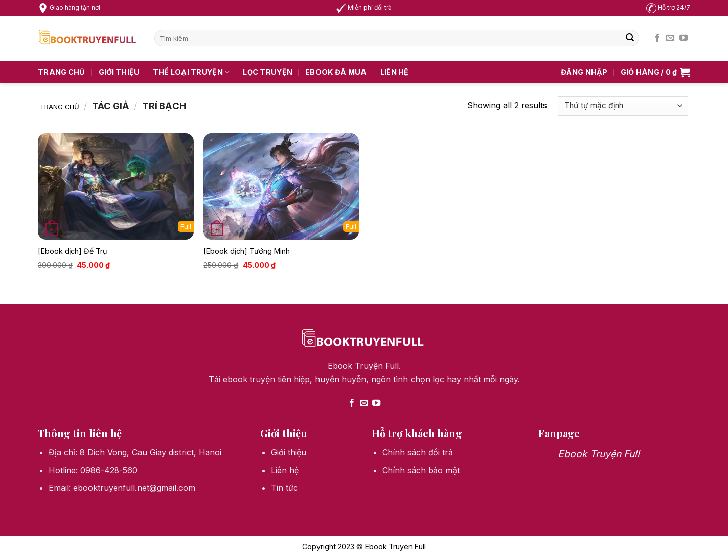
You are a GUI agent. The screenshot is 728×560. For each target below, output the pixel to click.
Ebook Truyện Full (599, 454)
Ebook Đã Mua (336, 72)
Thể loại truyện (191, 72)
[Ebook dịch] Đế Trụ (73, 251)
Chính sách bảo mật (421, 470)
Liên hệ (395, 72)
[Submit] (630, 38)
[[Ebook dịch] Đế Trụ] (116, 186)
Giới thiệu (119, 72)
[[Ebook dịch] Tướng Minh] (281, 186)
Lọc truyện (267, 72)
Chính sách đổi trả (418, 452)
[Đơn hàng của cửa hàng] (623, 106)
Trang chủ (62, 72)
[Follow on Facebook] (657, 38)
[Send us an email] (670, 38)
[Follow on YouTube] (684, 38)
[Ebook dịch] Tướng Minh (246, 251)
